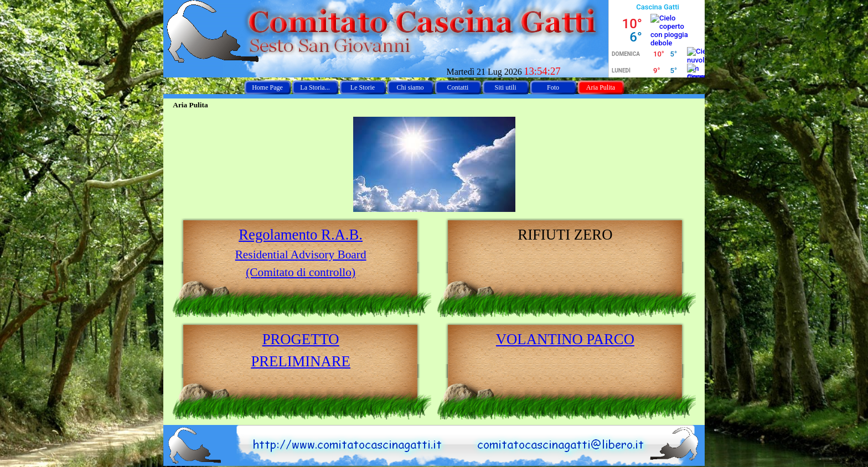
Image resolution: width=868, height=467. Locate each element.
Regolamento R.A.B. (301, 235)
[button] (563, 430)
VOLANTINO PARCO (565, 339)
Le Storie (363, 87)
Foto (553, 87)
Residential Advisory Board (301, 255)
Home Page (267, 87)
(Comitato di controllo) (301, 272)
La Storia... (315, 87)
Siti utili (505, 87)
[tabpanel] (301, 252)
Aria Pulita (601, 87)
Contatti (458, 87)
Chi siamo (410, 87)
